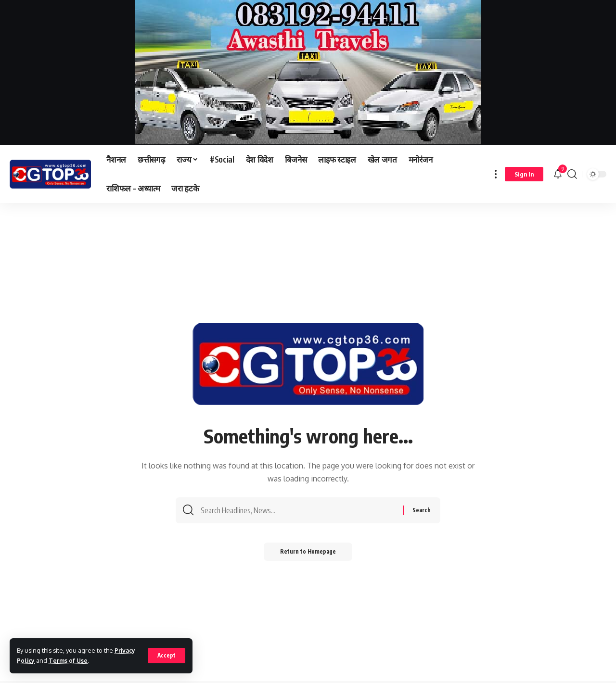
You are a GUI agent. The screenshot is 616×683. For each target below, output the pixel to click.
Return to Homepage (308, 555)
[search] (572, 174)
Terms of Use (70, 660)
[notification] (558, 174)
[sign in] (524, 174)
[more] (496, 174)
